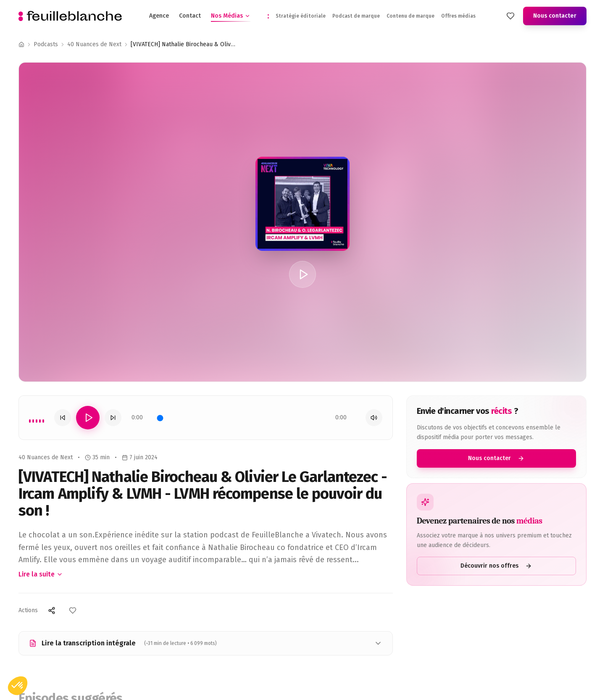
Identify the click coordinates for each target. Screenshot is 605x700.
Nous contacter (555, 15)
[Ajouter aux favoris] (73, 611)
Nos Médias (231, 15)
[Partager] (52, 611)
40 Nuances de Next (94, 44)
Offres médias (458, 15)
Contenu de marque (410, 15)
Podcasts (46, 44)
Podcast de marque (356, 15)
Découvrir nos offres (500, 566)
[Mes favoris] (510, 15)
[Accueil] (21, 45)
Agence (159, 15)
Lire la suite (41, 574)
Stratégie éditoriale (301, 15)
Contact (190, 15)
